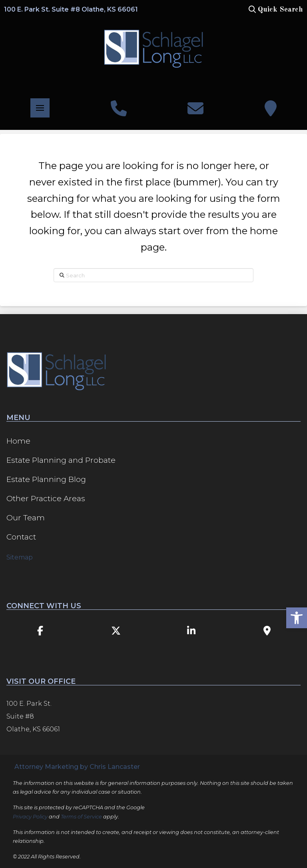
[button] (275, 10)
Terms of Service (81, 817)
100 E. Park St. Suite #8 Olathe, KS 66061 (71, 9)
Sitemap (20, 557)
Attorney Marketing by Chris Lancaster (77, 767)
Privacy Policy (30, 817)
